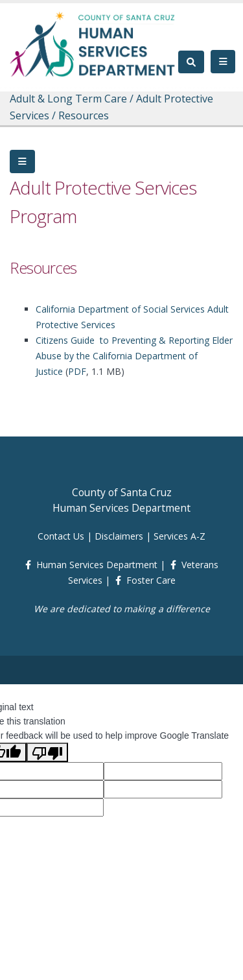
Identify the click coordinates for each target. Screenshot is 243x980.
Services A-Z (179, 536)
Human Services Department (97, 565)
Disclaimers (119, 536)
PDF (77, 371)
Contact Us (61, 536)
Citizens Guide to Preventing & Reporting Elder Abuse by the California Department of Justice (134, 356)
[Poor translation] (47, 752)
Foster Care (151, 580)
